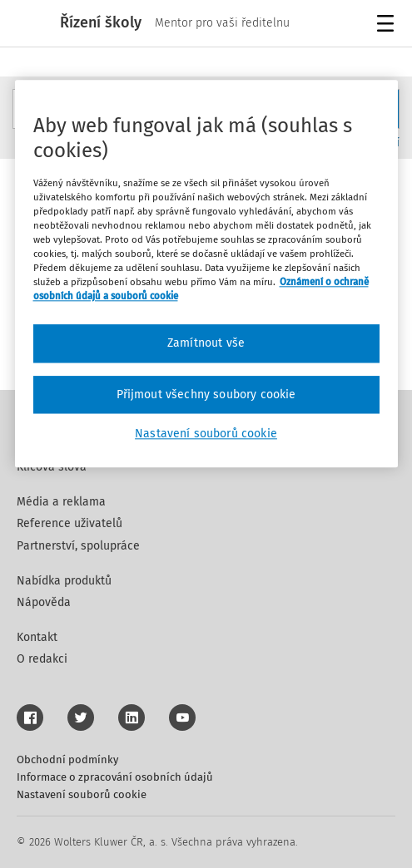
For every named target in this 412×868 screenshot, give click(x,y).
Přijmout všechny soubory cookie (206, 395)
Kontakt (37, 637)
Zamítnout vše (206, 343)
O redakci (42, 659)
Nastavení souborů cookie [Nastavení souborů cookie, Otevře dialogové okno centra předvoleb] (206, 434)
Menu (388, 25)
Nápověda (44, 602)
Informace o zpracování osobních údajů (115, 777)
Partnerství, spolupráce (78, 546)
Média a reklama (61, 502)
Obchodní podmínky (67, 759)
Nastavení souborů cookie (82, 794)
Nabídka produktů (64, 581)
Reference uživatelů (69, 523)
